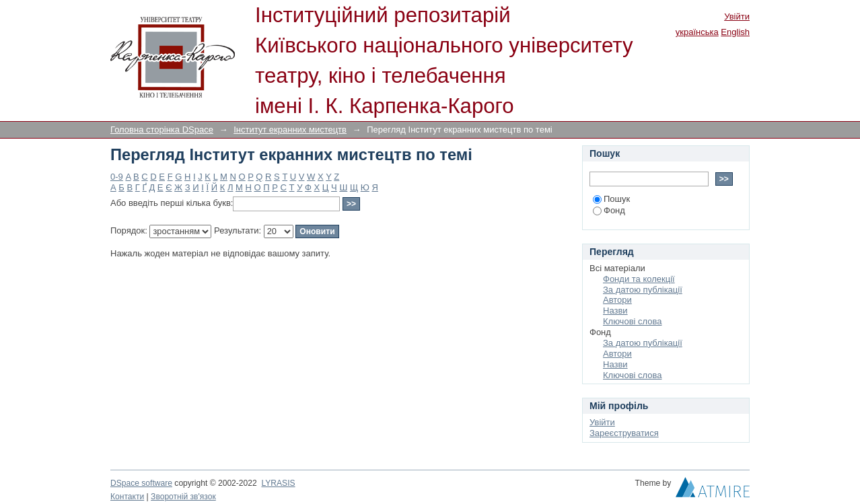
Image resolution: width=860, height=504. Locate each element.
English (735, 32)
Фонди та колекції (639, 279)
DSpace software (141, 483)
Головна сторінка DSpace (162, 130)
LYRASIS (278, 483)
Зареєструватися (624, 433)
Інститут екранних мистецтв (290, 130)
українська (697, 32)
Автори (617, 300)
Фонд (609, 210)
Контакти (127, 497)
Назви (615, 311)
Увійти (737, 16)
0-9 (117, 177)
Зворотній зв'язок (183, 497)
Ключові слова (632, 321)
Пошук (611, 199)
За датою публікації (643, 290)
